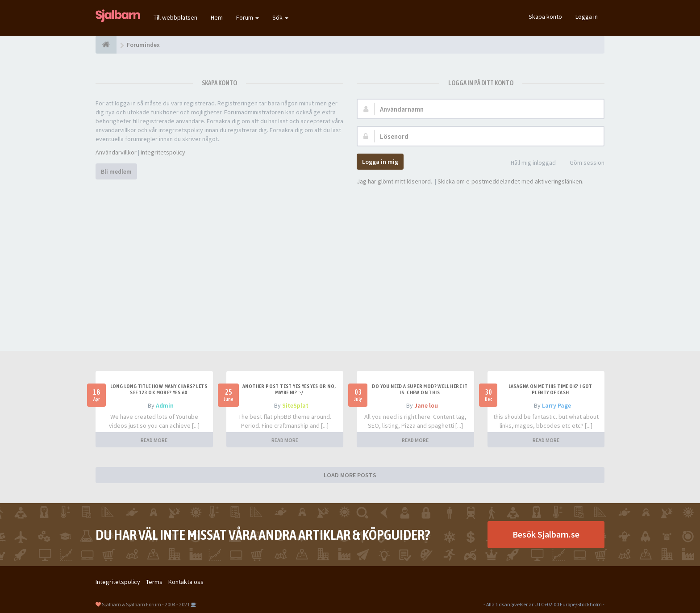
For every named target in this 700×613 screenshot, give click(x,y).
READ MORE (154, 440)
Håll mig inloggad (528, 163)
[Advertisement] (350, 257)
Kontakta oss (186, 582)
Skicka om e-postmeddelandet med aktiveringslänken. (510, 181)
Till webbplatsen (175, 17)
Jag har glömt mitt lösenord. (394, 181)
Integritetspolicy (163, 152)
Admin (165, 405)
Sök (280, 17)
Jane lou (426, 405)
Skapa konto (545, 17)
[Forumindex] (106, 45)
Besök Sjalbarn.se (546, 534)
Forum (248, 17)
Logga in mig (380, 162)
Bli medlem (116, 171)
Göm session (582, 163)
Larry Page (556, 405)
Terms (154, 582)
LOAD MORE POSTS (350, 475)
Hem (217, 17)
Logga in (587, 17)
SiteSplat (295, 405)
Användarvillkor (116, 152)
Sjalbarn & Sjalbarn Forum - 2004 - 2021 (146, 604)
